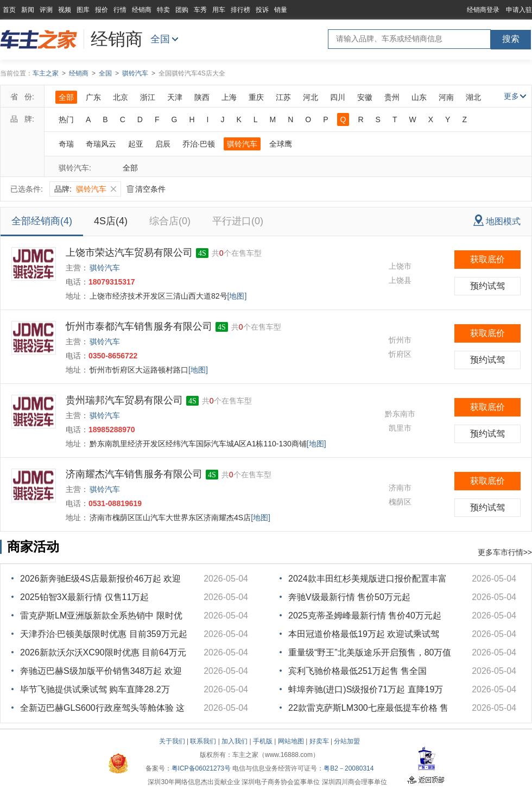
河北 (311, 97)
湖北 (473, 97)
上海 (229, 97)
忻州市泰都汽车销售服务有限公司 (139, 326)
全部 (66, 97)
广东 (93, 97)
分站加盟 (347, 741)
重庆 (256, 97)
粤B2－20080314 (349, 768)
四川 (338, 97)
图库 (83, 10)
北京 (121, 97)
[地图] (237, 296)
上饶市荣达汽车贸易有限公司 (129, 253)
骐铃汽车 (135, 73)
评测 (46, 10)
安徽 (365, 97)
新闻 (28, 10)
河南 (446, 97)
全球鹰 (281, 144)
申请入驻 (519, 10)
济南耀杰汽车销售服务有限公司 (134, 474)
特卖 (163, 10)
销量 (281, 10)
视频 (65, 10)
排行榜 (240, 10)
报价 (102, 10)
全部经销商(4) (42, 221)
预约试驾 (487, 286)
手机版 (263, 741)
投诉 (262, 10)
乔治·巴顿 (199, 144)
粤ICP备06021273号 (201, 768)
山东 (419, 97)
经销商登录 (483, 10)
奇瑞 (66, 144)
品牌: (85, 189)
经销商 (142, 10)
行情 (120, 10)
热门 (66, 119)
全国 (160, 39)
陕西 (202, 97)
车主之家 (46, 73)
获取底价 (487, 259)
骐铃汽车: (75, 168)
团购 (182, 10)
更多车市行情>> (505, 552)
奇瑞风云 (101, 144)
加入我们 (235, 741)
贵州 (392, 97)
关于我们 (172, 741)
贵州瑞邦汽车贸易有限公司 (124, 400)
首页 (9, 10)
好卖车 (319, 741)
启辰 (163, 144)
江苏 (283, 97)
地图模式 (497, 220)
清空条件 (146, 189)
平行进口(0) (238, 221)
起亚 (136, 144)
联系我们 (203, 741)
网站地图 (291, 741)
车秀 (200, 10)
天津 (175, 97)
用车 (219, 10)
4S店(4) (111, 221)
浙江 (148, 97)
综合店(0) (170, 221)
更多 (515, 96)
